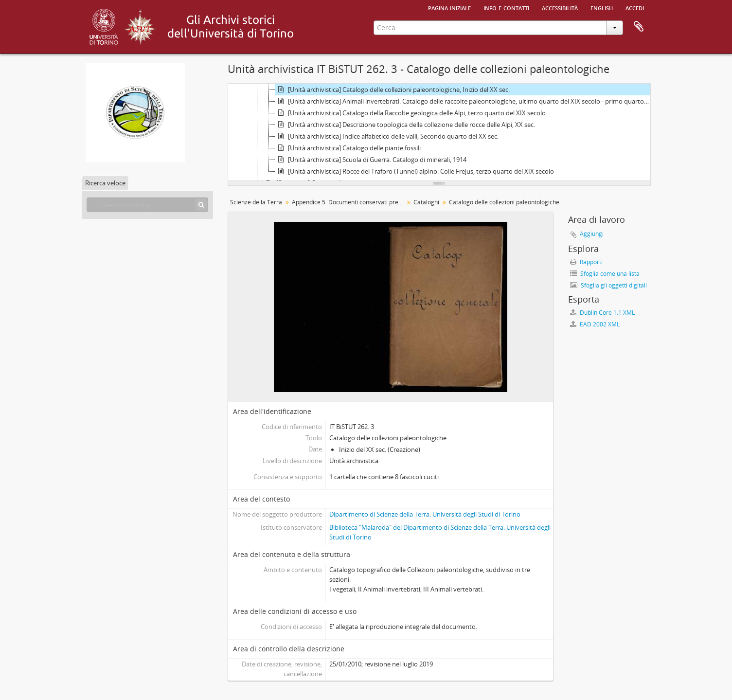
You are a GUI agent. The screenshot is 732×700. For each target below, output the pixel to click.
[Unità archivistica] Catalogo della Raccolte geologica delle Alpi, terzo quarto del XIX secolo (411, 113)
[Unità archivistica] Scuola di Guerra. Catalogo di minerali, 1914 (371, 160)
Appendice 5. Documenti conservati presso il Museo (349, 202)
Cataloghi (426, 202)
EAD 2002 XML (595, 324)
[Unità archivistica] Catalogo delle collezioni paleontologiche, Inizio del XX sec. (393, 90)
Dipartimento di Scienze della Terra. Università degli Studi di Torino (425, 514)
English (602, 7)
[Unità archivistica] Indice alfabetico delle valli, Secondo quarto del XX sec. (387, 136)
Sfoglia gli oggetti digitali (608, 285)
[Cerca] (201, 205)
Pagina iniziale (449, 7)
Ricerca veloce (105, 183)
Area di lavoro (639, 27)
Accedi (635, 7)
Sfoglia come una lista (605, 274)
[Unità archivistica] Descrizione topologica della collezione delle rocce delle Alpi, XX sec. (405, 125)
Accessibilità (560, 7)
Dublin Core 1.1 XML (602, 313)
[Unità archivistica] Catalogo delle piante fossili (348, 148)
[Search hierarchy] (147, 205)
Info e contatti (506, 7)
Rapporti (586, 262)
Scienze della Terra (256, 202)
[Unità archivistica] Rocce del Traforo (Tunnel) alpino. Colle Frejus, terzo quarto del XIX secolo (415, 171)
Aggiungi (592, 234)
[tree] (439, 132)
